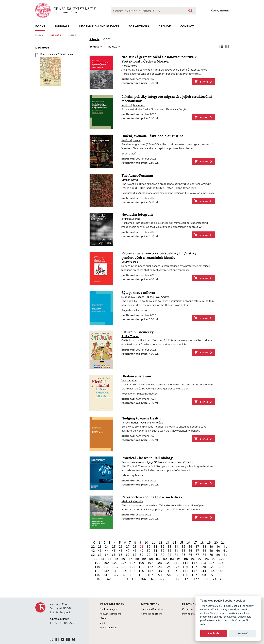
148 (115, 575)
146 (97, 575)
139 (168, 571)
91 (158, 559)
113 (203, 563)
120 (133, 567)
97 (200, 559)
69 (142, 555)
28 (135, 547)
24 (107, 547)
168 (161, 579)
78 (204, 555)
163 (117, 579)
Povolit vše (214, 633)
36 (190, 547)
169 (170, 579)
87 (130, 559)
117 (106, 567)
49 (142, 551)
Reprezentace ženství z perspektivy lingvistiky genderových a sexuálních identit (159, 255)
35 (184, 547)
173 (205, 579)
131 (97, 571)
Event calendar (108, 628)
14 (174, 543)
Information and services (99, 26)
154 (168, 575)
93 (172, 559)
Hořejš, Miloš (129, 66)
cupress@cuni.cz (59, 619)
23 (100, 547)
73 (170, 555)
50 (149, 551)
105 (133, 563)
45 (114, 551)
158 (203, 575)
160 (221, 575)
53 (170, 551)
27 (128, 547)
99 (214, 559)
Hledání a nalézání (136, 376)
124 (168, 567)
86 (123, 559)
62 (93, 555)
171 (187, 579)
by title (114, 47)
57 (197, 551)
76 (190, 555)
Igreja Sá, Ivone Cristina (161, 462)
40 (218, 547)
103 (115, 563)
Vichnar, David (130, 180)
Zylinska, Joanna (131, 219)
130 (221, 567)
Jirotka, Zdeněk (130, 336)
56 (190, 551)
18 (202, 543)
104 (124, 563)
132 (106, 571)
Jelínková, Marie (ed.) (134, 105)
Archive (165, 26)
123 (159, 567)
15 (181, 543)
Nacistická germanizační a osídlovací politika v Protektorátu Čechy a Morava (159, 59)
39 (211, 547)
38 (204, 547)
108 (159, 563)
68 (135, 555)
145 (221, 571)
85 (116, 559)
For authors (139, 26)
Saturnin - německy (137, 332)
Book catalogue (108, 609)
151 (141, 575)
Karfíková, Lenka (131, 140)
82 (95, 559)
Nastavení (243, 633)
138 (159, 571)
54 (176, 551)
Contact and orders (151, 614)
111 (185, 563)
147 (106, 575)
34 (176, 547)
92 (165, 559)
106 (141, 563)
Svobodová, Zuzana (133, 297)
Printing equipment (192, 614)
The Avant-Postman (137, 176)
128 (203, 567)
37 (197, 547)
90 (151, 559)
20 (216, 543)
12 (160, 543)
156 (185, 575)
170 (179, 579)
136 (141, 571)
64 (107, 555)
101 (97, 563)
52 (162, 551)
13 (167, 543)
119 (124, 567)
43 (100, 551)
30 (149, 547)
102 (106, 563)
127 (194, 567)
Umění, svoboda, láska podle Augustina (152, 136)
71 (156, 555)
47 (128, 551)
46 (121, 551)
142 (194, 571)
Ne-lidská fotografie (137, 215)
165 (134, 579)
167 (152, 579)
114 (212, 563)
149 (124, 575)
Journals (62, 26)
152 (150, 575)
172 (196, 579)
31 (156, 547)
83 (102, 559)
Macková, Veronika (132, 501)
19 (209, 543)
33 (170, 547)
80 (218, 555)
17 (195, 543)
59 (211, 551)
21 (223, 543)
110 (177, 563)
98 (207, 559)
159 (212, 575)
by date (96, 47)
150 (133, 575)
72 (162, 555)
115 (221, 563)
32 (162, 547)
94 (179, 559)
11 (153, 543)
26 (121, 547)
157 (194, 575)
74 (176, 555)
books (40, 26)
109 (168, 563)
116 (97, 567)
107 (150, 563)
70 (149, 555)
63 (100, 555)
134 (124, 571)
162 (108, 579)
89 (144, 559)
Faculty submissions (111, 614)
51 (156, 551)
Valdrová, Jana (130, 262)
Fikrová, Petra (185, 462)
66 (121, 555)
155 (177, 575)
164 (126, 579)
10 (146, 543)
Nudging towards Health (141, 418)
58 (204, 551)
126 (185, 567)
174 (214, 579)
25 (114, 547)
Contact (187, 26)
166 (143, 579)
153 (159, 575)
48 (135, 551)
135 (133, 571)
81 (225, 555)
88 (137, 559)
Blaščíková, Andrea (158, 297)
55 (184, 551)
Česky (214, 11)
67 (128, 555)
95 (186, 559)
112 (194, 563)
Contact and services (193, 609)
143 (203, 571)
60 (218, 551)
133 (115, 571)
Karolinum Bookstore (152, 609)
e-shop (203, 82)
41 (225, 547)
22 (93, 547)
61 (225, 551)
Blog (102, 623)
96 (193, 559)
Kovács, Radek (130, 423)
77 (197, 555)
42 (93, 551)
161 (99, 579)
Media (103, 618)
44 (107, 551)
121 (141, 567)
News (39, 35)
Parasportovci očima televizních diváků (153, 497)
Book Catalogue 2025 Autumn (57, 70)
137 (150, 571)
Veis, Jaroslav (129, 381)
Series (72, 35)
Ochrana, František (152, 423)
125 (177, 567)
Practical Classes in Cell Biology (147, 458)
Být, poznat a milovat (138, 293)
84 (109, 559)
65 (114, 555)
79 (211, 555)
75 (184, 555)
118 (115, 567)
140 (177, 571)
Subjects (55, 35)
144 (212, 571)
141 (185, 571)
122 (150, 567)
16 (188, 543)
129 (212, 567)
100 (222, 559)
